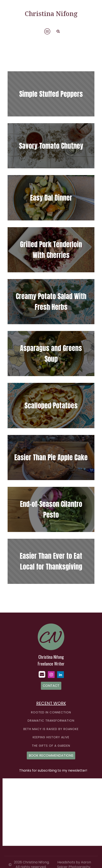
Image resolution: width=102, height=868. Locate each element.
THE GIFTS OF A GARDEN (51, 746)
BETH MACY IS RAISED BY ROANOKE (51, 729)
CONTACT (51, 686)
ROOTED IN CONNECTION (51, 712)
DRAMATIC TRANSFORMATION (51, 721)
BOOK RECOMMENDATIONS (51, 755)
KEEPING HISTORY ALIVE (51, 737)
